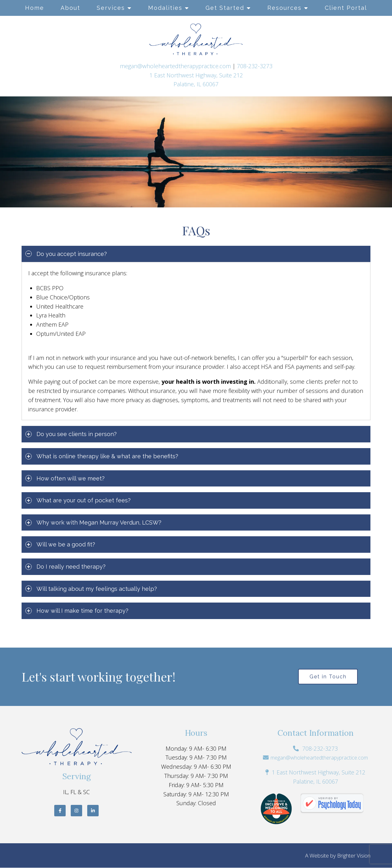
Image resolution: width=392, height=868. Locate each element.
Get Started (225, 8)
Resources (284, 8)
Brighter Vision (354, 856)
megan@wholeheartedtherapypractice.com (175, 66)
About (70, 8)
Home (35, 8)
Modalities (165, 8)
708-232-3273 (255, 66)
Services (111, 8)
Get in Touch (328, 677)
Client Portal (346, 8)
